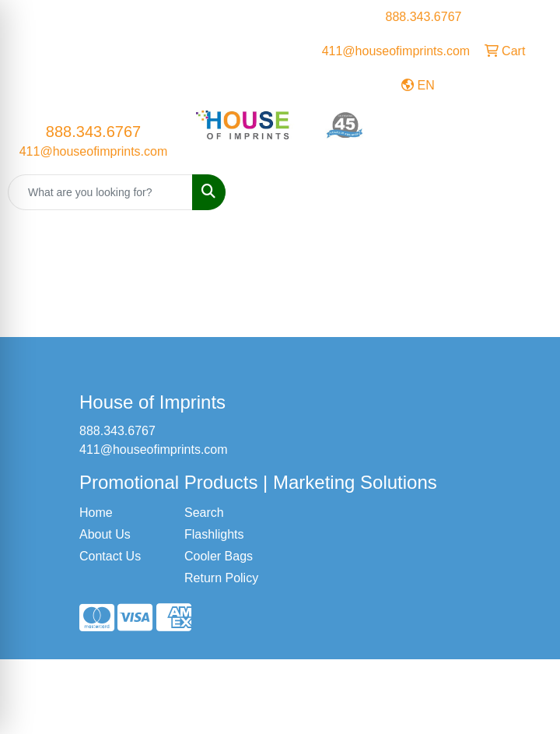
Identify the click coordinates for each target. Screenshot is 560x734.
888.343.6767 (424, 17)
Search (204, 513)
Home (96, 513)
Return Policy (221, 578)
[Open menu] (529, 192)
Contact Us (110, 556)
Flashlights (214, 534)
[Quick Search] (100, 192)
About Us (105, 534)
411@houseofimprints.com (396, 51)
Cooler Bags (219, 556)
